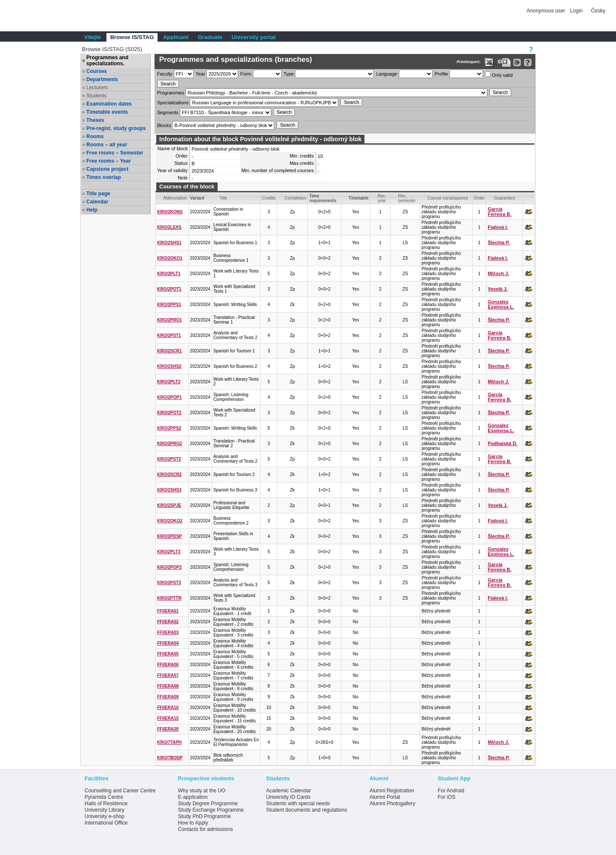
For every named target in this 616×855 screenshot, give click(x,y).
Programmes (171, 93)
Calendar (97, 202)
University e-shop (105, 816)
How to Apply (193, 823)
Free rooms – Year (109, 161)
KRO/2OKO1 (170, 258)
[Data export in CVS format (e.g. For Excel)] (504, 62)
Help (92, 210)
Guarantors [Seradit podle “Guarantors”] (504, 198)
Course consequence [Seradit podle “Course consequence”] (448, 198)
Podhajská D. (502, 443)
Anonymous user (547, 11)
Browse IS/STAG (132, 37)
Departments (102, 79)
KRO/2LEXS (169, 227)
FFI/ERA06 (168, 665)
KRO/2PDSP (170, 536)
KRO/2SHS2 (169, 366)
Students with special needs (298, 803)
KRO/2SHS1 (169, 243)
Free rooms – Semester (115, 153)
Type (289, 74)
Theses (95, 120)
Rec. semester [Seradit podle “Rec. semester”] (407, 198)
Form (246, 74)
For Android (451, 791)
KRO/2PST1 (169, 335)
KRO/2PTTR (169, 598)
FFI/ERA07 (168, 675)
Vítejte (93, 37)
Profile (442, 74)
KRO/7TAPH (169, 742)
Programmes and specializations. (107, 61)
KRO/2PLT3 (169, 552)
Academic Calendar (289, 791)
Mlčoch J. (498, 273)
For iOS (446, 797)
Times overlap (103, 177)
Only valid (499, 74)
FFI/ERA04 (168, 643)
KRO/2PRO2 (170, 444)
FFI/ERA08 (168, 686)
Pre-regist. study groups (116, 128)
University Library (105, 810)
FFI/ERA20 (168, 729)
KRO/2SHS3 (169, 490)
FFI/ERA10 (168, 708)
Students (96, 96)
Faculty (165, 74)
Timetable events (107, 112)
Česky (598, 11)
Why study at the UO (202, 791)
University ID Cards (288, 797)
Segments (168, 112)
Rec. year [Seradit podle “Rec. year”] (382, 198)
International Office (106, 823)
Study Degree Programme (208, 803)
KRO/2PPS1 (169, 305)
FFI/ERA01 (168, 611)
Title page (98, 194)
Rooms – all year (107, 145)
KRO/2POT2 (169, 413)
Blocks (164, 125)
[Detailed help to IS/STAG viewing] (528, 62)
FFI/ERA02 (168, 622)
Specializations (173, 103)
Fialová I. (498, 227)
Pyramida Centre (104, 797)
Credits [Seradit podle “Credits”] (269, 198)
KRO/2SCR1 (169, 351)
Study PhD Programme (204, 816)
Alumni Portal (385, 797)
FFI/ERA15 (168, 718)
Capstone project (107, 169)
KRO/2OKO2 (170, 521)
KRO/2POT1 (169, 289)
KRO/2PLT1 (169, 274)
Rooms (95, 136)
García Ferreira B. (499, 212)
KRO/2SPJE (169, 505)
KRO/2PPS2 (169, 428)
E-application (193, 797)
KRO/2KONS (170, 212)
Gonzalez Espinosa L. (501, 304)
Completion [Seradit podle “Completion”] (296, 198)
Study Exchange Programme (211, 810)
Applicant (176, 37)
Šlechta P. (499, 243)
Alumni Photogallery (393, 803)
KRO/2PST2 (169, 459)
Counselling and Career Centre (120, 791)
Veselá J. (498, 289)
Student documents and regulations (307, 810)
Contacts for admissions (205, 829)
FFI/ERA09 (168, 697)
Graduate (210, 37)
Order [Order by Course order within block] (479, 198)
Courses (97, 71)
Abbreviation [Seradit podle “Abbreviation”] (175, 198)
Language (387, 74)
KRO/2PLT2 (169, 382)
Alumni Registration (392, 791)
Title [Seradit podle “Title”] (223, 198)
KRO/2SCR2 (169, 474)
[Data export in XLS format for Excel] (489, 62)
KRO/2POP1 (169, 397)
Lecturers (97, 88)
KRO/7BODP (170, 758)
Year (200, 74)
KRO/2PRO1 (170, 320)
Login (576, 11)
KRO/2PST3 (169, 583)
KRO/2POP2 (169, 567)
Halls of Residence (106, 803)
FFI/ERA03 (168, 632)
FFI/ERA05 (168, 654)
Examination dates (109, 104)
